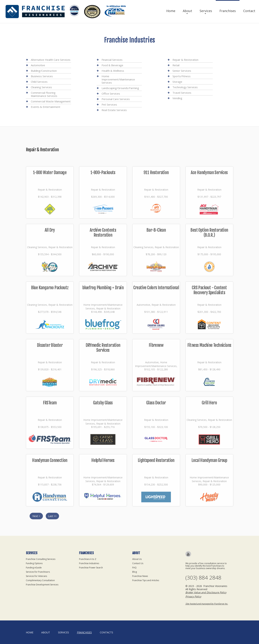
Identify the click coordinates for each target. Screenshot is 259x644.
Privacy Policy (193, 596)
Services (206, 11)
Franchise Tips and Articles (146, 580)
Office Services (111, 94)
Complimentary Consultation (40, 580)
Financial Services (112, 60)
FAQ (134, 568)
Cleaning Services (41, 87)
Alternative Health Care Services (51, 60)
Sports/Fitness (182, 76)
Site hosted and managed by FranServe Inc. (207, 604)
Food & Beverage (112, 65)
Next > (36, 516)
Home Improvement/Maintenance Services (118, 79)
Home (171, 11)
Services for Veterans (36, 576)
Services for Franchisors (38, 572)
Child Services (39, 82)
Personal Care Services (116, 99)
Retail (176, 65)
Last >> (52, 516)
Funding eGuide (34, 568)
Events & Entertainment (46, 107)
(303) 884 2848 (203, 578)
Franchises (228, 11)
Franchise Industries (89, 563)
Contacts (106, 632)
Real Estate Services (114, 110)
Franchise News (140, 576)
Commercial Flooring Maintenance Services (44, 94)
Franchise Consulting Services (41, 559)
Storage (177, 82)
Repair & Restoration (185, 60)
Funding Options (34, 563)
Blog (135, 572)
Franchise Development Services (42, 585)
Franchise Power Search (91, 568)
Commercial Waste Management (51, 101)
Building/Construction (44, 71)
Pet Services (109, 104)
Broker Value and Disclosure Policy (206, 592)
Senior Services (182, 71)
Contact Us (138, 563)
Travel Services (182, 93)
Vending (177, 98)
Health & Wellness (113, 71)
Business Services (42, 76)
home (30, 632)
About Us (137, 559)
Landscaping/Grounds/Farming (120, 88)
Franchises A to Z (88, 559)
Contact (249, 11)
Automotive (38, 65)
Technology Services (185, 87)
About (187, 11)
